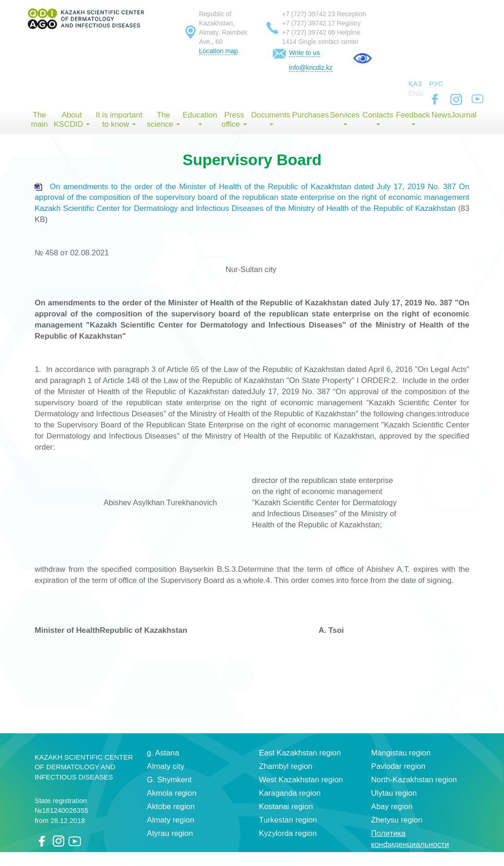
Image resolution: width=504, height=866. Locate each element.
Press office (234, 120)
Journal (464, 115)
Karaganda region (290, 793)
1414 (289, 42)
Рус (436, 84)
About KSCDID (72, 120)
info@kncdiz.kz (311, 68)
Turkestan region (288, 820)
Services (344, 118)
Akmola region (172, 793)
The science (164, 120)
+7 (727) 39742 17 (309, 23)
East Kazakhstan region (300, 753)
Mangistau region (401, 753)
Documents (271, 118)
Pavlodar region (399, 766)
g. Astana (163, 753)
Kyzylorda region (288, 833)
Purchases (310, 115)
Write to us (304, 53)
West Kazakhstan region (301, 780)
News (441, 115)
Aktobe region (171, 807)
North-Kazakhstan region (414, 780)
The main (39, 120)
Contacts (378, 118)
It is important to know (119, 120)
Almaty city (166, 766)
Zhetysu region (397, 820)
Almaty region (171, 820)
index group (440, 858)
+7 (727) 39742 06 (309, 32)
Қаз (415, 84)
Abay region (392, 807)
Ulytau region (394, 793)
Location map (218, 51)
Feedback (413, 118)
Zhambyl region (286, 766)
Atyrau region (170, 833)
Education (200, 118)
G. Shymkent (169, 780)
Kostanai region (286, 807)
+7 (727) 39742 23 (309, 14)
